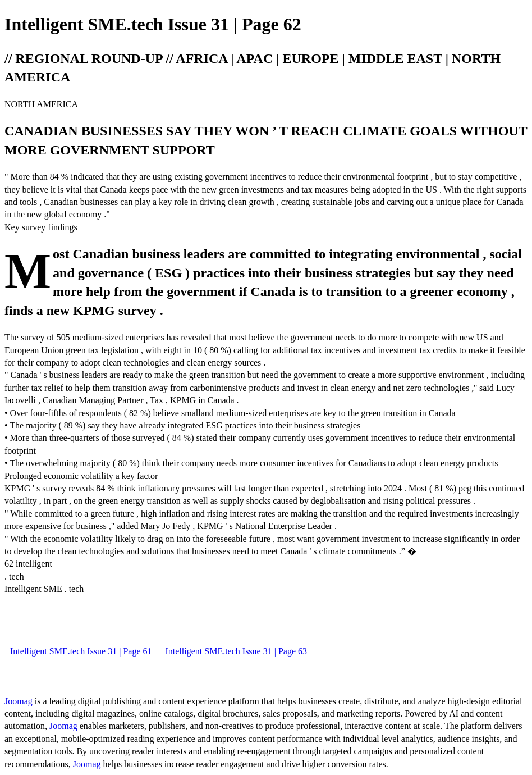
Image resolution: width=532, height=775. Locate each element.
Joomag (20, 701)
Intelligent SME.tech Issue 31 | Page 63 (237, 651)
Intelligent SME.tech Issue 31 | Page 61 (81, 651)
